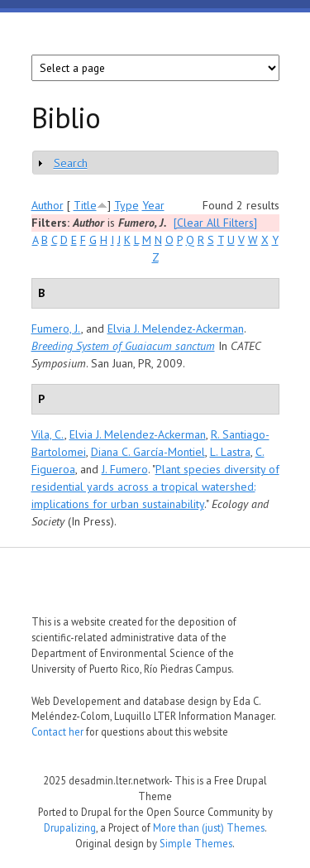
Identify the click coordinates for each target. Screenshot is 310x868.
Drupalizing (70, 827)
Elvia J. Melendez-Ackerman (176, 328)
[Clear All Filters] (215, 223)
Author (48, 205)
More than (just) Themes (209, 827)
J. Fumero (125, 469)
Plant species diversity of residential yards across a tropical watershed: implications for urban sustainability (155, 487)
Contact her (57, 731)
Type (126, 205)
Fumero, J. (56, 328)
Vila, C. (48, 434)
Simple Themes (196, 843)
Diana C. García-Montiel (148, 452)
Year (153, 205)
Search (71, 163)
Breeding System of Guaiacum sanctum (123, 346)
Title (85, 205)
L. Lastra (230, 452)
